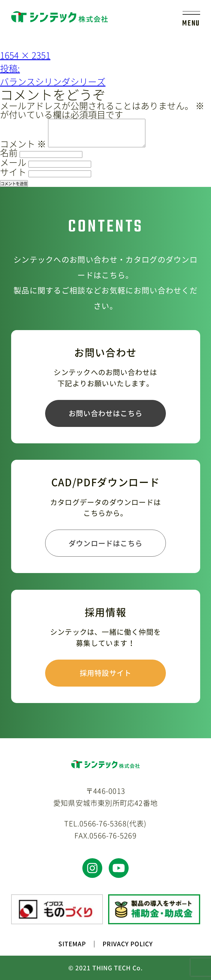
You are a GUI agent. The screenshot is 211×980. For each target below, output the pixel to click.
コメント (23, 144)
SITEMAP (72, 944)
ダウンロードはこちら (105, 543)
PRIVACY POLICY (128, 944)
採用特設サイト (106, 673)
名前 (9, 152)
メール (13, 162)
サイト (13, 172)
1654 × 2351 (25, 55)
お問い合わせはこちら (105, 413)
